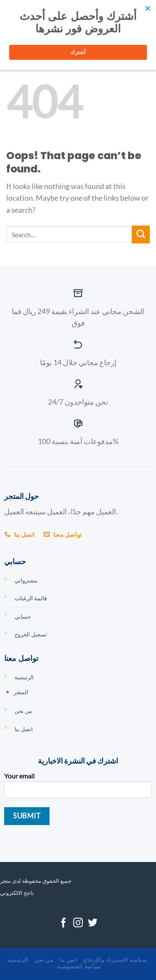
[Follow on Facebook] (63, 924)
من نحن (44, 960)
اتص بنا (69, 960)
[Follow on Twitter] (93, 924)
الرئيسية (18, 960)
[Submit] (141, 235)
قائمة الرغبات (31, 598)
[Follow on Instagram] (78, 924)
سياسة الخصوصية (79, 966)
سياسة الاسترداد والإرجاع (115, 960)
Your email (78, 788)
